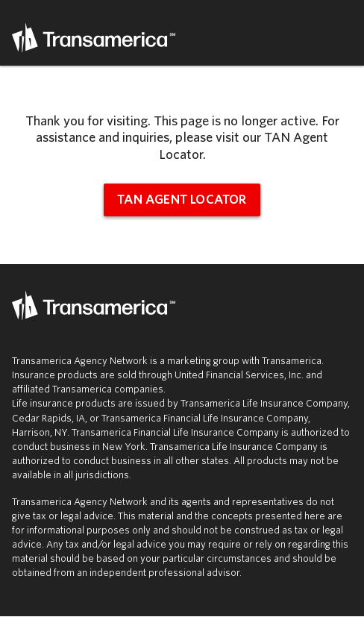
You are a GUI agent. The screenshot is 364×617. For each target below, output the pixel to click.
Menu (343, 33)
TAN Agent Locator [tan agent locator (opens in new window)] (182, 200)
